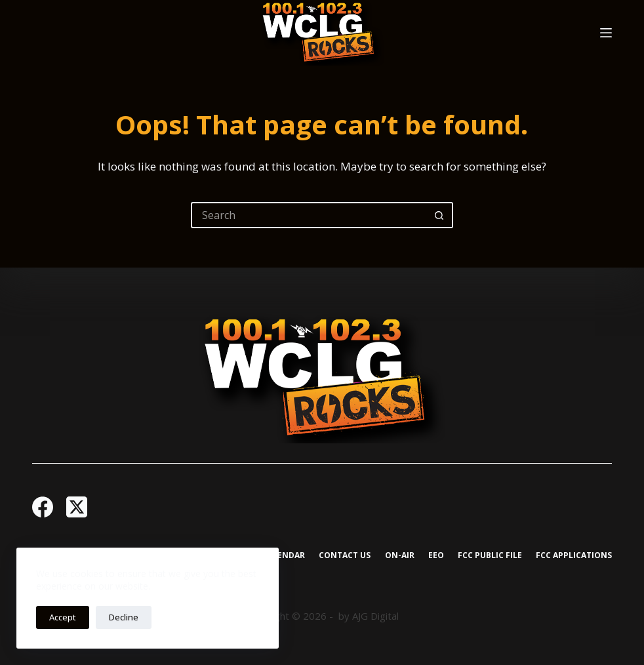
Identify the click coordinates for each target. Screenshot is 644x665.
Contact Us (345, 555)
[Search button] (440, 215)
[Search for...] (309, 215)
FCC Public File (490, 555)
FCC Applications (574, 555)
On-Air (400, 555)
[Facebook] (43, 507)
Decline (124, 617)
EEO (436, 555)
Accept (63, 617)
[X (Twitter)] (77, 507)
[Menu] (606, 33)
